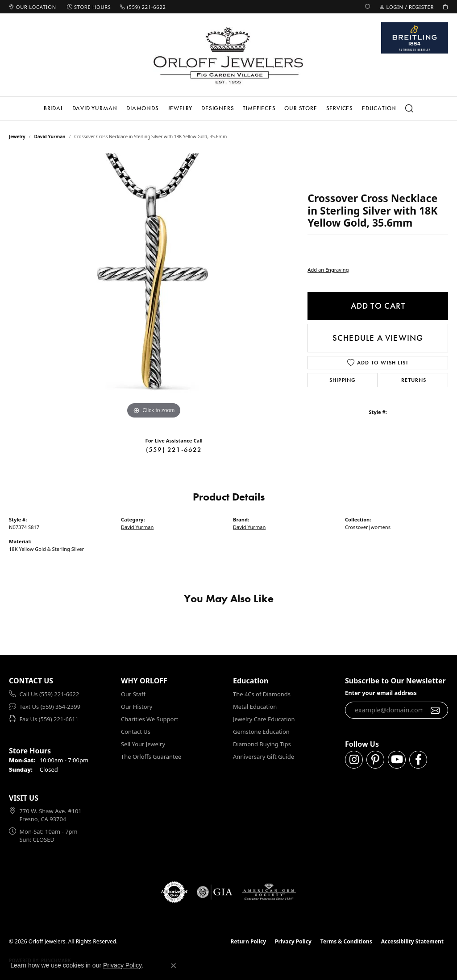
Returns (414, 380)
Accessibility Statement (412, 941)
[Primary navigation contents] (228, 108)
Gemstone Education (261, 732)
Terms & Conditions (346, 941)
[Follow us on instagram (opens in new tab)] (354, 760)
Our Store (301, 108)
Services (340, 108)
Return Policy (249, 941)
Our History (137, 707)
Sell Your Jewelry (143, 744)
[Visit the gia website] (215, 892)
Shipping (343, 380)
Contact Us (136, 732)
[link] (33, 7)
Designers (218, 108)
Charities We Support (150, 719)
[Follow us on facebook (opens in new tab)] (418, 760)
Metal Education (255, 707)
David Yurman (95, 108)
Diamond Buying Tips (262, 744)
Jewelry (180, 108)
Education (379, 108)
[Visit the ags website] (269, 892)
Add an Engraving (328, 270)
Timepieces (259, 108)
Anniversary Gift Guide (264, 757)
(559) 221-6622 (174, 450)
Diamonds (142, 108)
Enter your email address (381, 693)
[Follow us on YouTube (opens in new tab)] (397, 760)
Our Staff (133, 694)
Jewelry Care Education (264, 719)
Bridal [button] (54, 108)
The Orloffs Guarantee (151, 757)
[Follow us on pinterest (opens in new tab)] (375, 760)
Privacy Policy (293, 941)
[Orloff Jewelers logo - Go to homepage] (228, 55)
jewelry (17, 136)
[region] (154, 287)
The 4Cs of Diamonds (262, 694)
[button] (368, 7)
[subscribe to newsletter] (435, 710)
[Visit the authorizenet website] (174, 892)
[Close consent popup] (174, 966)
